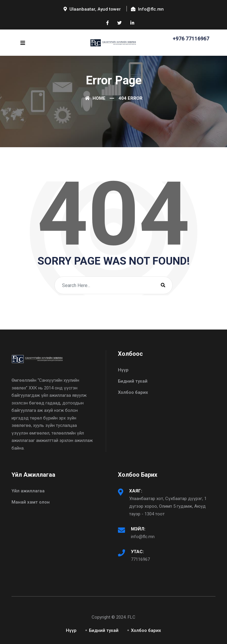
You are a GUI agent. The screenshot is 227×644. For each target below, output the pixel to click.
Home (95, 98)
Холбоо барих (133, 392)
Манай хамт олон (31, 502)
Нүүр (123, 370)
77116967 (140, 559)
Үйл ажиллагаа (28, 491)
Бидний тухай (133, 381)
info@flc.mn (143, 537)
